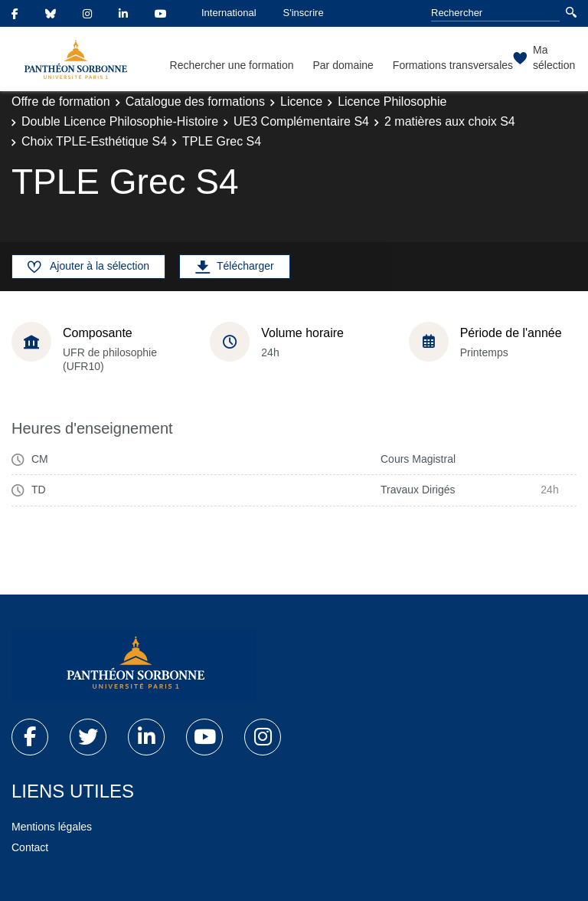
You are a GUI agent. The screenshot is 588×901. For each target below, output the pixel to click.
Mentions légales (52, 827)
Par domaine (343, 65)
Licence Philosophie (392, 102)
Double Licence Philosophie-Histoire (120, 121)
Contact (30, 847)
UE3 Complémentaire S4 (301, 121)
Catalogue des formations (195, 102)
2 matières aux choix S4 (450, 121)
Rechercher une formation (232, 65)
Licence (301, 102)
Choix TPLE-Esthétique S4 (94, 141)
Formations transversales (453, 65)
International (229, 13)
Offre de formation (61, 102)
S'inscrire (304, 13)
